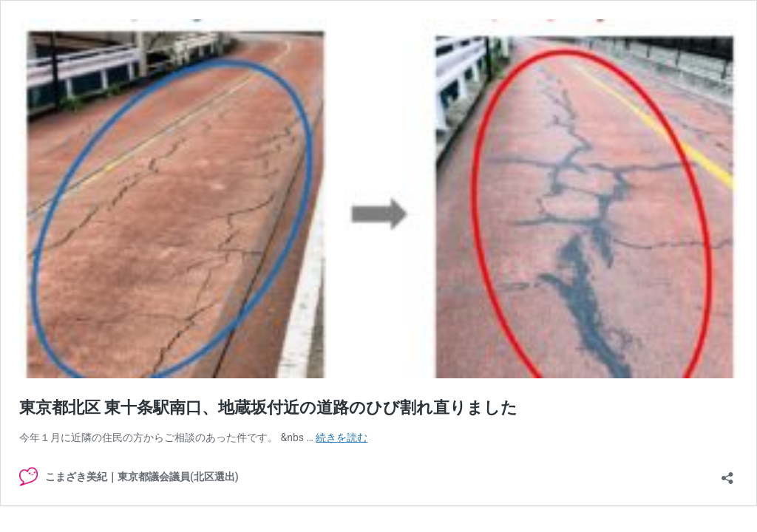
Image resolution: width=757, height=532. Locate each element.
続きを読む (342, 437)
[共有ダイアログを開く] (727, 473)
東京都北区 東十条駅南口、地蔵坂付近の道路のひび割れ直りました (268, 407)
